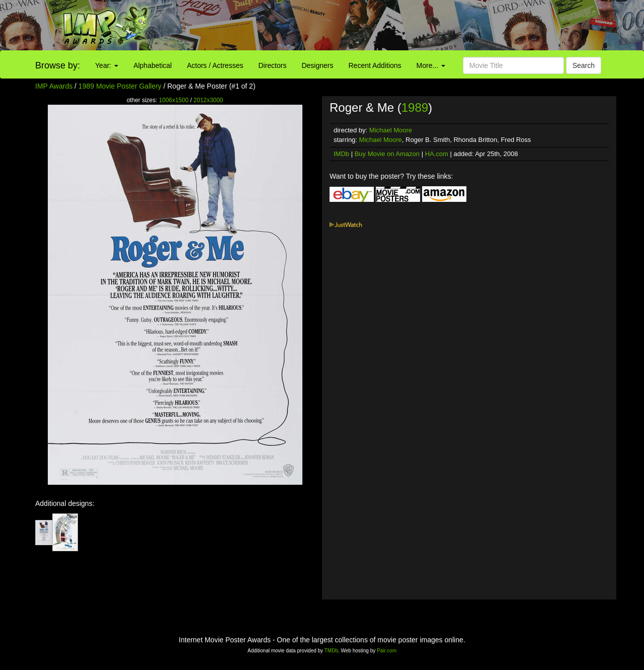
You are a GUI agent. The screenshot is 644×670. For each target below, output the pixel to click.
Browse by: (58, 65)
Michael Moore (391, 130)
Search (584, 65)
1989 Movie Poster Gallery (120, 86)
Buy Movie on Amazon (387, 154)
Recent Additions (375, 65)
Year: (107, 65)
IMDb (341, 154)
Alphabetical (152, 65)
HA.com (437, 154)
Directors (272, 65)
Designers (317, 65)
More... (431, 65)
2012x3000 (209, 100)
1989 (415, 107)
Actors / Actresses (215, 65)
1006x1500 (174, 100)
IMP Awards (54, 86)
